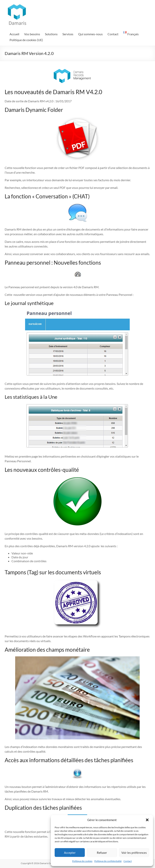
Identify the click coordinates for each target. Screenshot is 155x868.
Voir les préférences (134, 853)
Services (68, 34)
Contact (128, 861)
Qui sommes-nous (90, 34)
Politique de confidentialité (108, 861)
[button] (147, 820)
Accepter (70, 853)
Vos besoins (32, 34)
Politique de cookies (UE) (26, 40)
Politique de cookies (82, 861)
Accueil (14, 34)
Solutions (51, 34)
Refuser (102, 853)
